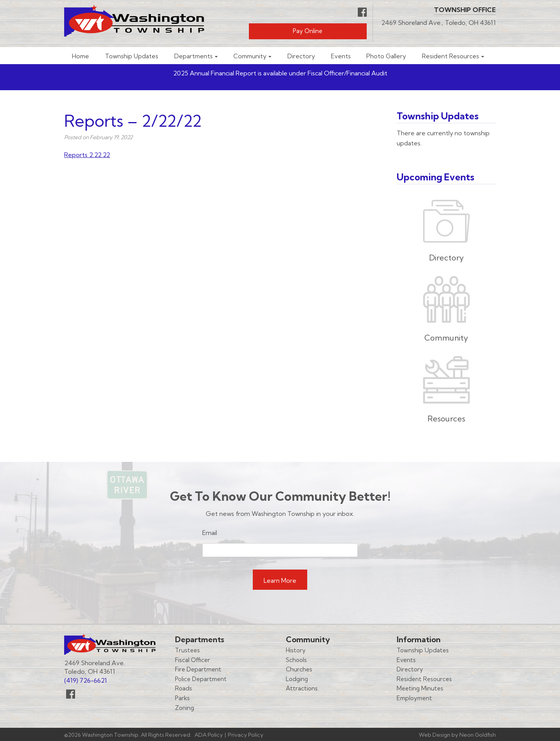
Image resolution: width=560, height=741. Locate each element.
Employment (414, 698)
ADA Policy (209, 735)
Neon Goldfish (478, 735)
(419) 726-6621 (86, 680)
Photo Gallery (386, 56)
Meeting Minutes (420, 688)
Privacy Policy (246, 735)
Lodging (297, 679)
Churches (299, 669)
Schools (296, 660)
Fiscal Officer (192, 660)
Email (210, 533)
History (296, 650)
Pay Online (308, 31)
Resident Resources (451, 56)
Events (341, 56)
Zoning (185, 708)
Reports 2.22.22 (87, 155)
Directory (301, 56)
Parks (182, 698)
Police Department (201, 679)
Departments (193, 56)
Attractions (302, 688)
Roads (184, 688)
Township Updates (132, 56)
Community (250, 56)
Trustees (187, 650)
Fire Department (198, 669)
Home (80, 56)
